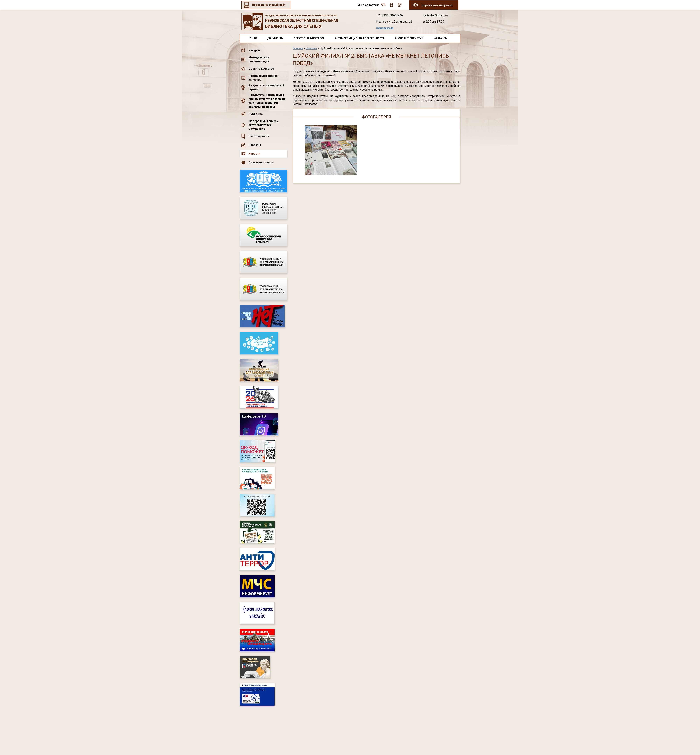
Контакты (440, 38)
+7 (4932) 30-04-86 (390, 15)
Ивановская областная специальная (304, 22)
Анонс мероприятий (409, 38)
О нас (253, 38)
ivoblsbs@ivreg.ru (435, 15)
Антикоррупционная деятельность (360, 38)
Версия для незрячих (437, 5)
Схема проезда (385, 28)
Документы (275, 38)
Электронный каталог (309, 38)
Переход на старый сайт (269, 5)
